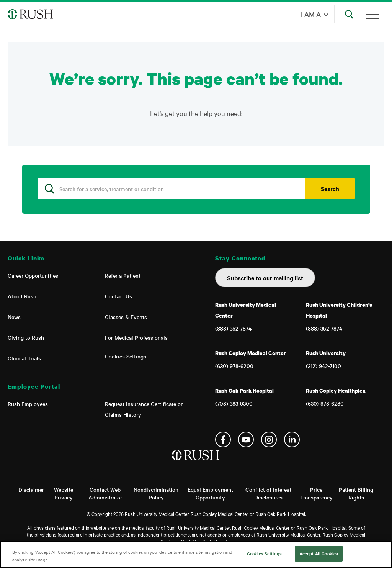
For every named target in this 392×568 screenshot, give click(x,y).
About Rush (22, 296)
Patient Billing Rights (356, 493)
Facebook (223, 440)
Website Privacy (64, 493)
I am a (311, 14)
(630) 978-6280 (325, 403)
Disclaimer (31, 489)
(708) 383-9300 (234, 403)
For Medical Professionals (136, 337)
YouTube (246, 440)
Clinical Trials (24, 358)
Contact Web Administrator (105, 493)
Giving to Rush (26, 337)
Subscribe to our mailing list (265, 278)
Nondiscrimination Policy (156, 493)
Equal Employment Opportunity (210, 493)
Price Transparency (316, 493)
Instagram (269, 440)
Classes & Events (126, 317)
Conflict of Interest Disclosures (268, 493)
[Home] (196, 463)
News (14, 317)
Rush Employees (28, 404)
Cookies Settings (126, 356)
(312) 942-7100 (323, 366)
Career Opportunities (33, 275)
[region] (196, 554)
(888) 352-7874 (233, 328)
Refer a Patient (123, 275)
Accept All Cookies (319, 553)
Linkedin (292, 440)
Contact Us (118, 296)
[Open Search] (349, 14)
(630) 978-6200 (234, 366)
